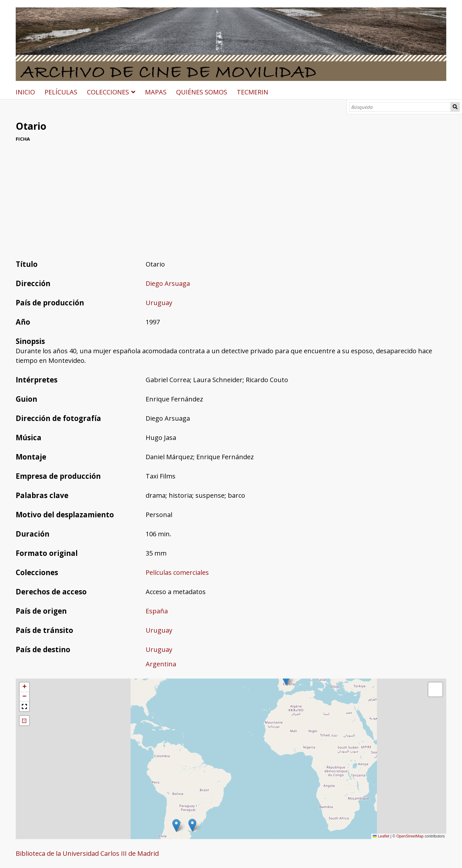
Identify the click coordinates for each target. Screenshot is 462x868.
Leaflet (381, 836)
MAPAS (156, 92)
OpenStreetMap (410, 836)
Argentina (161, 664)
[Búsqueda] (400, 107)
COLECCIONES (108, 92)
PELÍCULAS (61, 92)
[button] (192, 825)
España (157, 611)
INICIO (25, 92)
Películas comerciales (177, 572)
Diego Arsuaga (168, 283)
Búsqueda (455, 107)
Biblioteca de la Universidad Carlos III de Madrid (87, 853)
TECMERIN (252, 92)
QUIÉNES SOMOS (202, 92)
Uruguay (159, 303)
